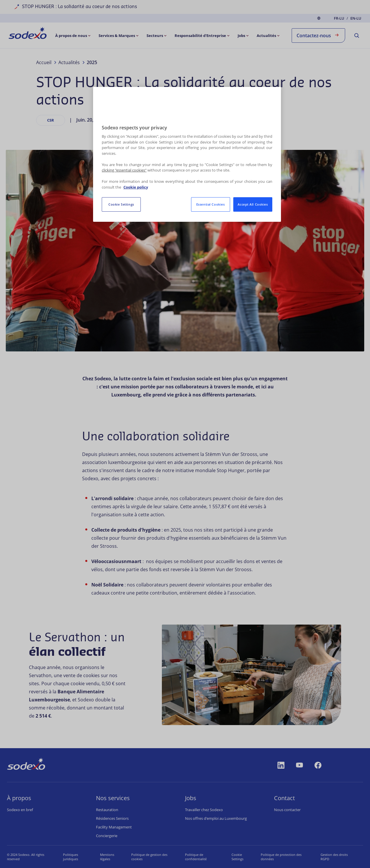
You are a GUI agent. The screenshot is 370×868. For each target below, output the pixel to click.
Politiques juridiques (69, 857)
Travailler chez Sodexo (204, 810)
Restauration (107, 810)
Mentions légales (104, 857)
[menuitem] (28, 34)
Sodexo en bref (20, 810)
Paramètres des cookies (236, 857)
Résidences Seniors (112, 818)
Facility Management (114, 827)
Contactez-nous (318, 35)
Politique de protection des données (284, 857)
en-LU (356, 18)
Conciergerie (107, 836)
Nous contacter (287, 810)
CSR (51, 120)
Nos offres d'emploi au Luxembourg (216, 818)
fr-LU (339, 18)
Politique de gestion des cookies (146, 857)
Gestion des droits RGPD (336, 857)
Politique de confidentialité (190, 857)
